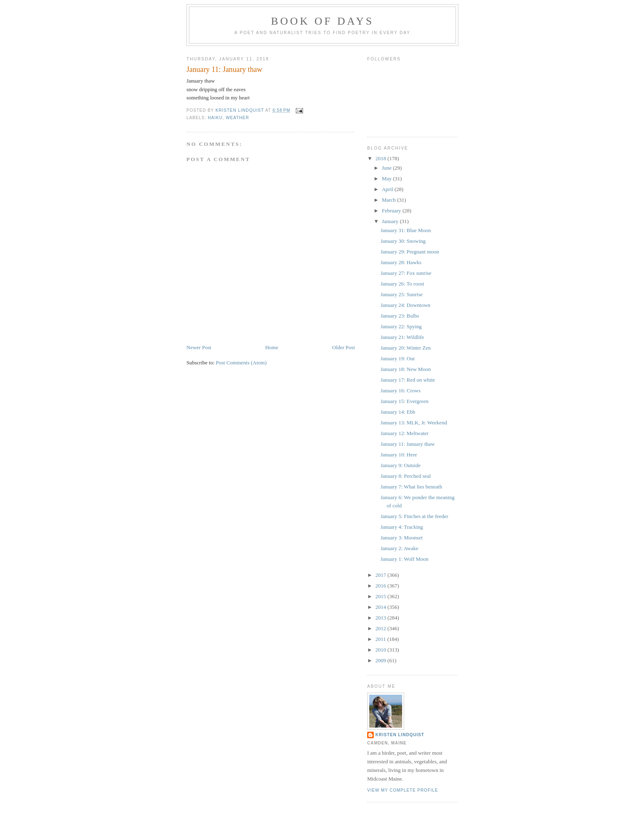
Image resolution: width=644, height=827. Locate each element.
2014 (381, 607)
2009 (381, 660)
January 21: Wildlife (402, 337)
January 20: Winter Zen (405, 348)
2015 (381, 596)
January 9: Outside (400, 465)
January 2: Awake (399, 548)
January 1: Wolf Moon (404, 559)
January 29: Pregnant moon (410, 252)
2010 (381, 650)
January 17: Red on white (408, 380)
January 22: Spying (401, 326)
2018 (381, 158)
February (392, 211)
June (388, 168)
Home (272, 347)
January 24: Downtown (405, 305)
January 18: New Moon (405, 369)
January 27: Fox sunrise (406, 273)
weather (238, 118)
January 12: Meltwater (404, 433)
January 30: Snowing (403, 241)
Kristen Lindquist (400, 735)
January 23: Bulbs (400, 316)
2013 (381, 618)
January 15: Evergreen (404, 401)
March (390, 200)
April (388, 189)
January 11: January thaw (407, 444)
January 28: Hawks (401, 262)
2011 (381, 639)
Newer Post (199, 347)
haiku (215, 118)
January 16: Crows (400, 390)
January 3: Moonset (401, 538)
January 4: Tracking (401, 527)
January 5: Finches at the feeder (414, 516)
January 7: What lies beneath (411, 487)
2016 (381, 586)
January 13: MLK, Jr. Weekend (414, 423)
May (388, 179)
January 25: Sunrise (401, 294)
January (391, 221)
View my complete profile (403, 790)
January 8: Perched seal (405, 476)
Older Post (344, 347)
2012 (381, 628)
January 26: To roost (402, 284)
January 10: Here (399, 455)
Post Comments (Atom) (241, 363)
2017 (381, 575)
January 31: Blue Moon (405, 230)
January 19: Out (397, 358)
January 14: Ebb (398, 412)
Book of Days (323, 21)
